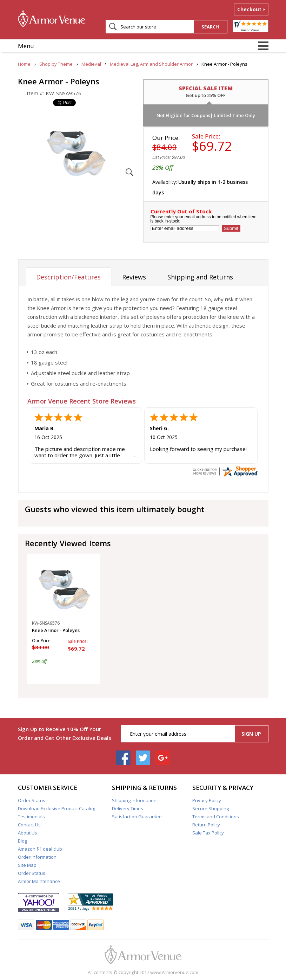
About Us (28, 833)
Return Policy (206, 825)
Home (24, 64)
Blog (22, 841)
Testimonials (31, 817)
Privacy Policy (207, 800)
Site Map (27, 865)
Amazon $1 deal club (40, 849)
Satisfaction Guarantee (137, 817)
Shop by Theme (56, 64)
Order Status (32, 800)
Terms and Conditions (216, 817)
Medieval (91, 64)
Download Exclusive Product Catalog (56, 808)
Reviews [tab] (134, 277)
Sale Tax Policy (208, 833)
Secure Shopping (211, 808)
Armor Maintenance (39, 881)
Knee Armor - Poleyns (56, 630)
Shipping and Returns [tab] (200, 277)
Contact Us (29, 825)
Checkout (249, 9)
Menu (26, 46)
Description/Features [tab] (68, 277)
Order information (37, 857)
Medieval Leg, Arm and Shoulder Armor (151, 64)
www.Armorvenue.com (174, 972)
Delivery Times (128, 808)
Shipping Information (134, 800)
